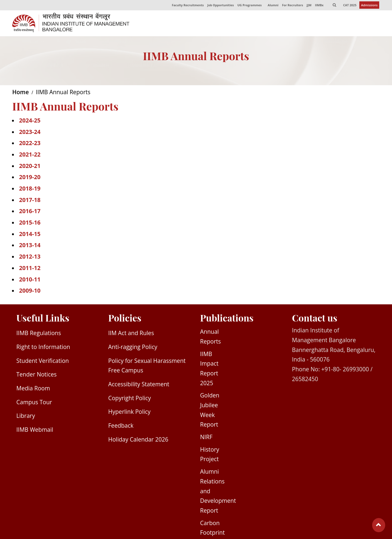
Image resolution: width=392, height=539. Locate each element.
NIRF (206, 438)
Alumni (272, 6)
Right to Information (43, 348)
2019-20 (30, 178)
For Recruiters (292, 6)
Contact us (315, 318)
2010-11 (30, 280)
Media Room (33, 389)
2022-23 (30, 144)
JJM (308, 6)
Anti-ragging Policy (133, 348)
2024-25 (30, 121)
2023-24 (30, 132)
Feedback (121, 426)
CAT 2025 (350, 6)
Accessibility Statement (139, 385)
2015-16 (30, 223)
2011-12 (30, 269)
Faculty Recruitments (186, 6)
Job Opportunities (219, 6)
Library (26, 416)
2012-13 (30, 257)
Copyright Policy (130, 399)
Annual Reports (210, 337)
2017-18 (30, 201)
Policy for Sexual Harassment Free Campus (147, 366)
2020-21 (30, 167)
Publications (227, 318)
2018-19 (30, 189)
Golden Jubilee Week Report (210, 411)
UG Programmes (248, 6)
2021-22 (30, 155)
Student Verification (43, 362)
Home (21, 93)
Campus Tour (34, 403)
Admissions (369, 6)
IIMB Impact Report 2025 (209, 369)
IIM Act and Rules (131, 334)
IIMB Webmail (35, 430)
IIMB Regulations (39, 334)
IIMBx (319, 6)
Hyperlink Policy (130, 412)
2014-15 (30, 235)
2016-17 (30, 212)
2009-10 (30, 291)
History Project (210, 455)
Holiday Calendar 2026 (138, 440)
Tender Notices (36, 375)
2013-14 (30, 246)
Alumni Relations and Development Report (218, 492)
